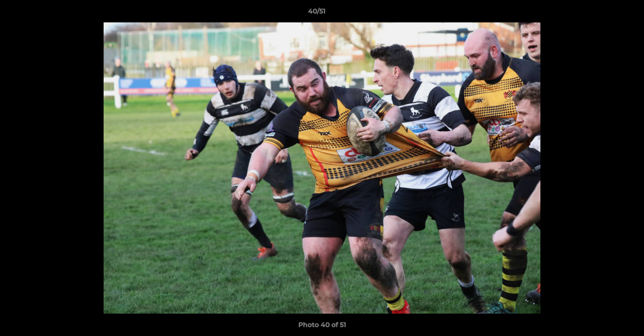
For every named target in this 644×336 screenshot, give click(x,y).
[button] (605, 14)
